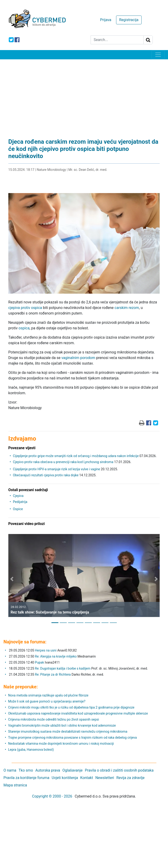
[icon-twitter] (11, 40)
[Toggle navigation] (158, 55)
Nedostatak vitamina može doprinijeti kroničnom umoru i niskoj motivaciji (61, 744)
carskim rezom (127, 308)
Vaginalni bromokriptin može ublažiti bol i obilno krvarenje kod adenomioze (62, 725)
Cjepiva (18, 496)
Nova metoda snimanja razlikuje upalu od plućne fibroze (48, 695)
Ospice (18, 509)
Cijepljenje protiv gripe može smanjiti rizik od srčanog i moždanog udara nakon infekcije (76, 456)
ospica (24, 328)
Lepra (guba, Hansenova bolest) (31, 750)
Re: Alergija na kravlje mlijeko (56, 656)
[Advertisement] (84, 94)
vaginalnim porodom (78, 358)
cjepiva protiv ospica (25, 308)
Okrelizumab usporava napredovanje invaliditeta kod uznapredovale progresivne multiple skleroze (78, 713)
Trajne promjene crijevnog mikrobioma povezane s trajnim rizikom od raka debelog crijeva (72, 738)
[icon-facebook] (17, 40)
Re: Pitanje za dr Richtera (53, 674)
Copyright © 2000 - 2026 (52, 796)
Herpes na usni (46, 650)
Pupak (40, 662)
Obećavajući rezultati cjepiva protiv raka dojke (46, 475)
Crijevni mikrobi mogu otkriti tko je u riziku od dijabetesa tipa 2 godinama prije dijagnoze (71, 707)
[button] (12, 579)
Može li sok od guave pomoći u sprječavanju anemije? (47, 701)
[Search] (117, 40)
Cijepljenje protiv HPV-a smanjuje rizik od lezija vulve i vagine (57, 469)
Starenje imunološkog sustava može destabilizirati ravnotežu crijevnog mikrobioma (68, 731)
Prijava (106, 20)
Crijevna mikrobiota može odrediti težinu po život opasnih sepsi (54, 719)
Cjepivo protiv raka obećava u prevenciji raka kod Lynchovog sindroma (63, 462)
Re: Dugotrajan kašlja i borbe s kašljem (63, 668)
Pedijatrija (20, 502)
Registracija (129, 20)
